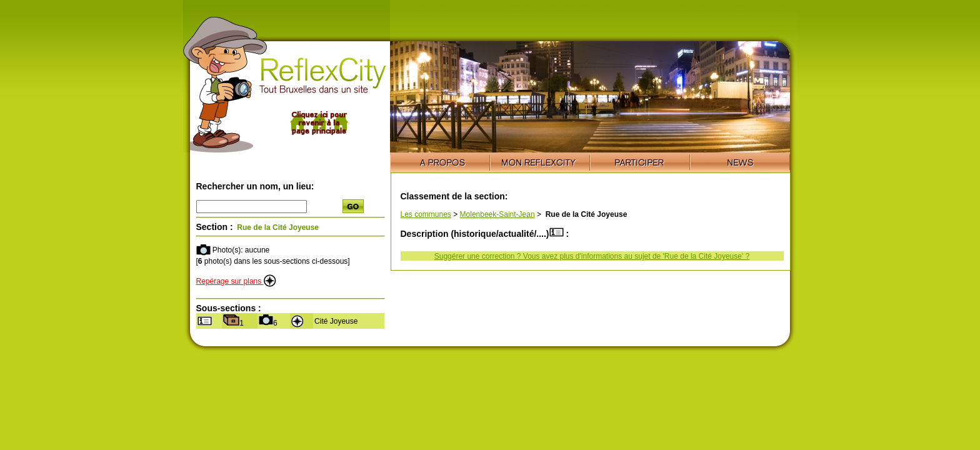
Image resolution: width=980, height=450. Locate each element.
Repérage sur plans (236, 281)
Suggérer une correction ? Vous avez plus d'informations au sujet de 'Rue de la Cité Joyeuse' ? (592, 256)
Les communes (426, 214)
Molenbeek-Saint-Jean (497, 214)
